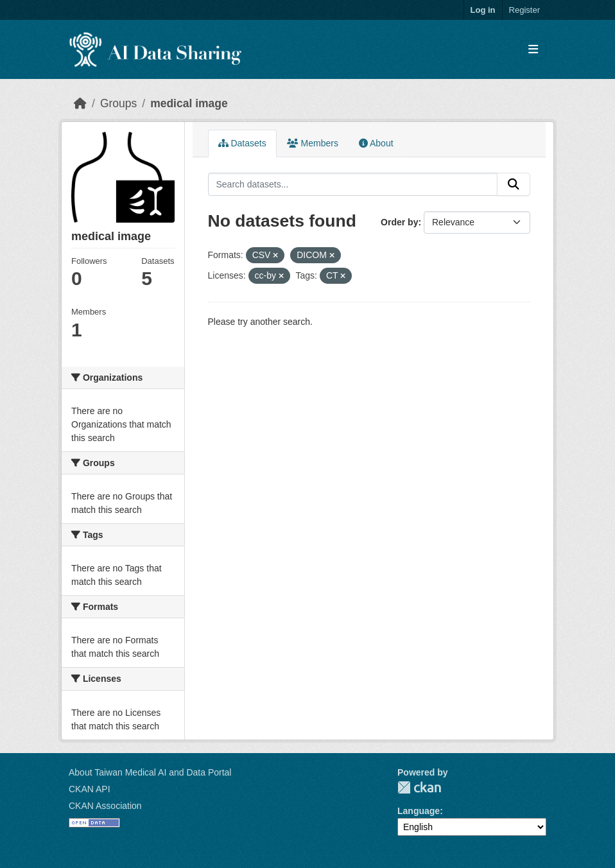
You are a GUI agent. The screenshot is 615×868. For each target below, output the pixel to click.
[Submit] (514, 184)
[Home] (80, 103)
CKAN (419, 787)
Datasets (242, 143)
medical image (189, 103)
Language (419, 811)
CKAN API (90, 789)
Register (524, 10)
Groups (118, 103)
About (376, 143)
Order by (399, 222)
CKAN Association (105, 806)
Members (313, 143)
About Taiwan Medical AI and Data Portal (150, 772)
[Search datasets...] (353, 184)
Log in (483, 10)
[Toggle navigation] (533, 50)
